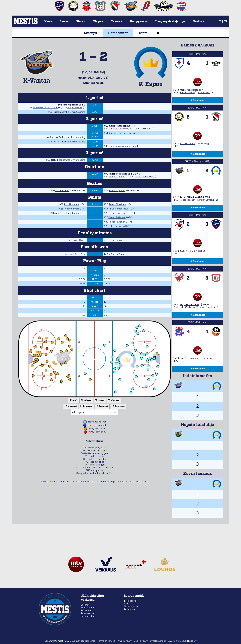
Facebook (132, 601)
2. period (86, 406)
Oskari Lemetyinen (145, 177)
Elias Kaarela (204, 93)
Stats (143, 33)
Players (98, 21)
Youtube (131, 609)
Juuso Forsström (208, 307)
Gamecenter (118, 33)
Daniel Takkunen (143, 129)
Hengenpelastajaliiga (170, 21)
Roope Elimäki (75, 108)
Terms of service (107, 641)
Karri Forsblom (187, 358)
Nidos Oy (192, 641)
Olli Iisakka (114, 133)
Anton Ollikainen (118, 174)
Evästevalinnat (158, 641)
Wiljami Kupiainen (189, 305)
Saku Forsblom (187, 144)
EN (225, 21)
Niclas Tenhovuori (61, 137)
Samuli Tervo (62, 191)
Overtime (118, 406)
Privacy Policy (125, 641)
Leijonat (85, 605)
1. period (70, 406)
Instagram (132, 606)
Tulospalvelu (88, 608)
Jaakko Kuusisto (61, 142)
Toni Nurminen (187, 93)
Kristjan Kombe (61, 112)
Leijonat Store (88, 616)
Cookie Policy (141, 641)
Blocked (113, 400)
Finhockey (86, 610)
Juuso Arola (186, 251)
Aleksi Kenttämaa (189, 90)
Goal (73, 400)
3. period (102, 406)
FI (220, 21)
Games (64, 21)
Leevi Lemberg (117, 146)
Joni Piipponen (70, 105)
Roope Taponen (117, 177)
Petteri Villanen (117, 129)
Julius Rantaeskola (119, 126)
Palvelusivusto (89, 613)
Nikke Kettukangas (61, 160)
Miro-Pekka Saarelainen (45, 108)
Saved (99, 400)
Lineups (90, 33)
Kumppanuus (139, 21)
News (48, 21)
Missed (86, 400)
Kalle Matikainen (188, 307)
